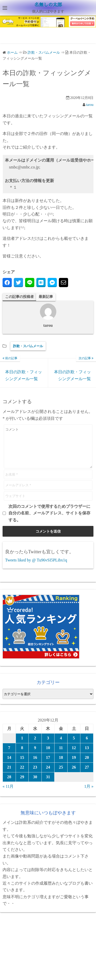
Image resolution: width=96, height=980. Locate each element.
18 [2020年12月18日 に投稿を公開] (61, 765)
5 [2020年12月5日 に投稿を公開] (74, 746)
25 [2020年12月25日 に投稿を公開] (61, 775)
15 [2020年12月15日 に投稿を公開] (22, 765)
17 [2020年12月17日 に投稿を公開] (48, 765)
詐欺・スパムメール (28, 346)
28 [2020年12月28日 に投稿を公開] (9, 785)
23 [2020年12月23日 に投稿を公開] (35, 775)
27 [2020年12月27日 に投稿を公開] (87, 775)
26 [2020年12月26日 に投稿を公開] (74, 775)
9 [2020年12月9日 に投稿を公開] (35, 755)
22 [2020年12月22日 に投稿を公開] (22, 775)
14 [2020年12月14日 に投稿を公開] (9, 765)
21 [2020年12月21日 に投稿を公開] (9, 775)
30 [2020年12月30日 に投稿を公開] (35, 785)
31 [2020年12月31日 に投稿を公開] (48, 785)
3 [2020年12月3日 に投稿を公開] (48, 746)
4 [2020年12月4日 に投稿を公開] (61, 746)
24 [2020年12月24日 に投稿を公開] (48, 775)
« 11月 (8, 794)
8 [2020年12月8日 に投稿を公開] (22, 755)
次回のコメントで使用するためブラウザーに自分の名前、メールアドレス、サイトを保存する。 (49, 521)
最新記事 (46, 297)
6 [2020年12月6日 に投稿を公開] (87, 746)
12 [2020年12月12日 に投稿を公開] (74, 755)
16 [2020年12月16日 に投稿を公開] (35, 765)
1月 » (89, 794)
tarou (90, 105)
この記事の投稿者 (19, 297)
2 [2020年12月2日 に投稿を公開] (35, 746)
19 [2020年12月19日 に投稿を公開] (74, 765)
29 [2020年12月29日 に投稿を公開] (22, 785)
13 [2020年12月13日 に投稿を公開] (87, 755)
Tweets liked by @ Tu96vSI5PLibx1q (36, 568)
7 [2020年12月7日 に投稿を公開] (9, 755)
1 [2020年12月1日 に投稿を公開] (22, 746)
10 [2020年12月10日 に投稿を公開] (48, 755)
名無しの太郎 (48, 5)
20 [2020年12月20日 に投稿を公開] (87, 765)
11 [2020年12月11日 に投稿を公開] (61, 755)
